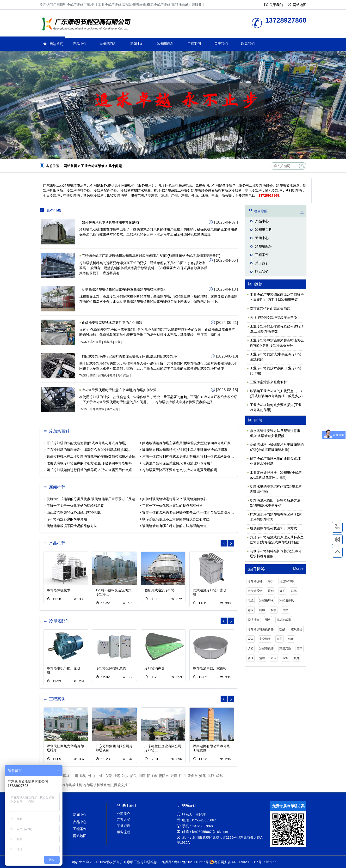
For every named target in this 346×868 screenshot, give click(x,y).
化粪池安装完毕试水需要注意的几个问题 (112, 323)
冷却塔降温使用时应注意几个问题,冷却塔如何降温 (119, 390)
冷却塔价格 (255, 581)
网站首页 (56, 44)
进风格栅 (297, 629)
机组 (262, 610)
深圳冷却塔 (284, 620)
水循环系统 (255, 591)
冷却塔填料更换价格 (261, 629)
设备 (251, 639)
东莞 (108, 776)
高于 (300, 649)
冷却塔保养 (266, 649)
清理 (262, 658)
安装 (117, 342)
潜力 (271, 581)
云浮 (174, 776)
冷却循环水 (266, 601)
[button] (231, 543)
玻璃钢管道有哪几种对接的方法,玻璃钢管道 (175, 526)
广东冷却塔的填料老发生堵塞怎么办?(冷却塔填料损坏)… (89, 450)
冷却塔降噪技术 (59, 590)
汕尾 (203, 776)
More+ (298, 569)
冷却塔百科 (108, 44)
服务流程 (124, 832)
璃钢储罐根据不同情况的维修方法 (72, 526)
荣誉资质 (124, 826)
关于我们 (276, 5)
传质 (291, 639)
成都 (219, 776)
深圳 (66, 776)
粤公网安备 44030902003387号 (235, 862)
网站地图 (300, 5)
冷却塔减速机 (72, 785)
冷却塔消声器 (154, 668)
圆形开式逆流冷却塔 (160, 590)
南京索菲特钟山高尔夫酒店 (270, 309)
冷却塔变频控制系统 (111, 668)
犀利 (271, 591)
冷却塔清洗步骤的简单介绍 (67, 519)
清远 (117, 776)
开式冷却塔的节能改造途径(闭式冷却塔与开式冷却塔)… (88, 443)
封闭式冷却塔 (107, 376)
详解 (294, 591)
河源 (142, 776)
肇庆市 (192, 776)
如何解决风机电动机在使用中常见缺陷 (110, 222)
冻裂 (285, 658)
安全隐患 (265, 639)
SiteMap (270, 862)
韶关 (134, 776)
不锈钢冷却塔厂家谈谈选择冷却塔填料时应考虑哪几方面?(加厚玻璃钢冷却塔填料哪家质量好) (151, 256)
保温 (285, 610)
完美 (279, 639)
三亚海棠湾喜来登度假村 (268, 382)
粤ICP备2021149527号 (191, 862)
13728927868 (337, 527)
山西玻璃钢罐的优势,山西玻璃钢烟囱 (74, 512)
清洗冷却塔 (287, 581)
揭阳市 (164, 776)
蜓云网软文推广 (119, 785)
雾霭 (251, 610)
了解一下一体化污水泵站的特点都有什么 (173, 506)
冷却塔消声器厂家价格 (210, 668)
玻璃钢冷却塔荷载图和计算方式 (273, 528)
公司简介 (124, 814)
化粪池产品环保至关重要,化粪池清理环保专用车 (178, 463)
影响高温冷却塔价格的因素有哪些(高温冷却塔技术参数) (123, 289)
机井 (297, 658)
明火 (268, 620)
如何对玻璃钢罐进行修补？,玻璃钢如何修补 (175, 499)
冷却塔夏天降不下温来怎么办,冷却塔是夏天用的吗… (181, 470)
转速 (251, 658)
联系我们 (248, 44)
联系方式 (124, 820)
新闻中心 (137, 44)
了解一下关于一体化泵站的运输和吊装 (75, 506)
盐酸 (282, 629)
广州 (75, 776)
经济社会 (253, 620)
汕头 (125, 776)
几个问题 (96, 342)
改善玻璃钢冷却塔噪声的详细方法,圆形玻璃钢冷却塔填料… (91, 463)
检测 (274, 610)
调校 (251, 649)
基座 (274, 658)
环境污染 (285, 649)
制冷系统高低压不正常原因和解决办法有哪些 (176, 519)
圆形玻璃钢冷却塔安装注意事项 (273, 317)
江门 (182, 776)
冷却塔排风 (287, 601)
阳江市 (152, 776)
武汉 (211, 776)
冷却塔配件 (166, 44)
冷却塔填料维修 (95, 785)
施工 (282, 591)
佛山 (92, 776)
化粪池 (108, 342)
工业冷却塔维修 (88, 25)
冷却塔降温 (97, 409)
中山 (100, 776)
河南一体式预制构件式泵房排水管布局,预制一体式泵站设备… (188, 456)
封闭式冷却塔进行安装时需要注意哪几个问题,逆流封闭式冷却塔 (129, 356)
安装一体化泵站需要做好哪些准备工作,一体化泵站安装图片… (188, 512)
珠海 (83, 776)
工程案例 (194, 44)
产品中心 (80, 44)
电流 (251, 601)
